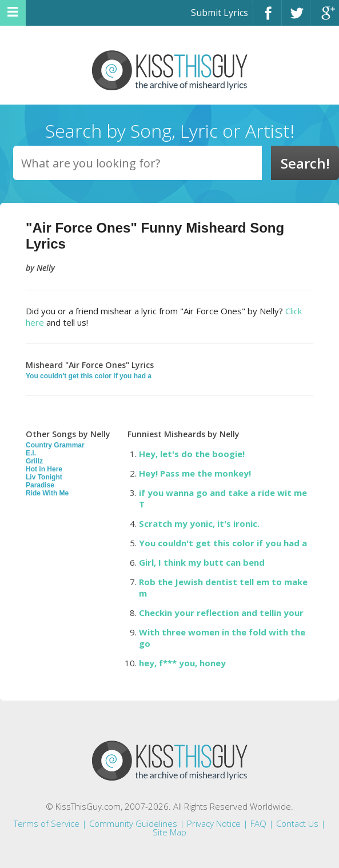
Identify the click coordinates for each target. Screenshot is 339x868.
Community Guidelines (133, 823)
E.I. (31, 453)
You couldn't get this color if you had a (89, 376)
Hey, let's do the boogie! (192, 454)
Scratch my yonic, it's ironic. (199, 523)
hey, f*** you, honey (182, 663)
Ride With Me (47, 493)
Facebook (267, 18)
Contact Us (297, 823)
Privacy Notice (214, 823)
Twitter (296, 18)
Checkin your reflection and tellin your (221, 613)
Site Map (169, 832)
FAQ (258, 823)
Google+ (325, 18)
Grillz (34, 461)
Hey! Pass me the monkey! (195, 473)
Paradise (40, 485)
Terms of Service (47, 823)
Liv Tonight (44, 477)
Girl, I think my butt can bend (202, 562)
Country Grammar (55, 445)
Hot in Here (44, 469)
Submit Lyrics (220, 13)
